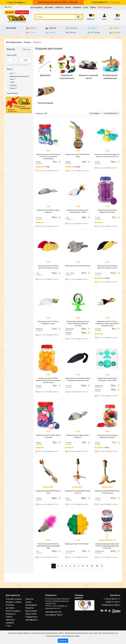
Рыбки (92, 28)
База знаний (31, 611)
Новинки (77, 7)
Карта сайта (31, 614)
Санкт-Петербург (17, 2)
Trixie (12, 79)
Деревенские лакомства (19, 76)
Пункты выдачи (35, 7)
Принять (63, 641)
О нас (85, 7)
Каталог (11, 28)
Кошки (31, 28)
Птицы (114, 28)
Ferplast (13, 88)
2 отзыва (77, 167)
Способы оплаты (14, 599)
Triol (11, 73)
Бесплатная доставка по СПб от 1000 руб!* (58, 2)
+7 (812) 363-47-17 (112, 599)
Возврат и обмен (14, 602)
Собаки (51, 28)
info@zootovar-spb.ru (111, 605)
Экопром (13, 85)
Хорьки (71, 33)
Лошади (115, 33)
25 (97, 566)
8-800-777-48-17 (113, 602)
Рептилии (94, 33)
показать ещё (13, 93)
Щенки (50, 33)
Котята (31, 33)
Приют (93, 7)
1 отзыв (47, 167)
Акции (68, 7)
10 (92, 566)
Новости (59, 7)
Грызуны (72, 28)
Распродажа (105, 7)
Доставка (49, 7)
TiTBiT (12, 82)
